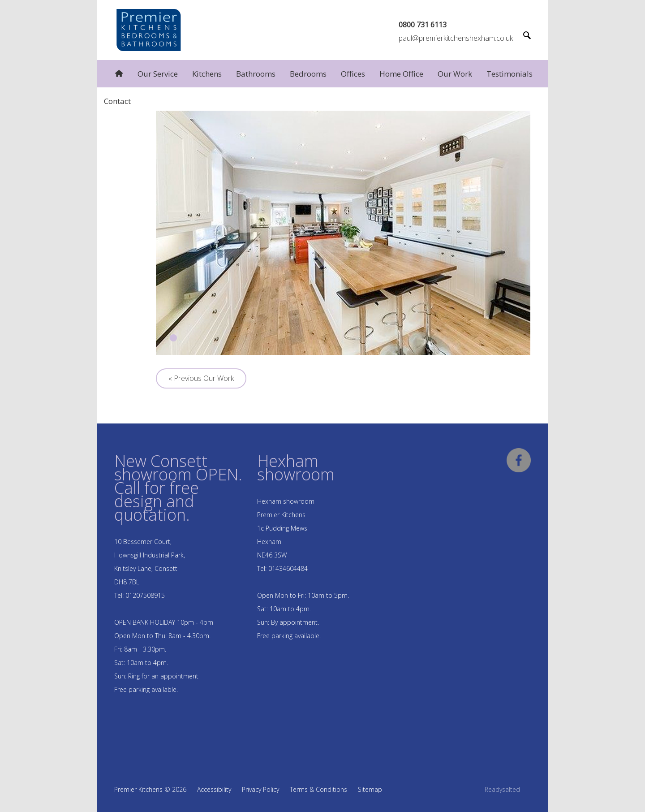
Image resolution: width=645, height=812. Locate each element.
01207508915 (145, 595)
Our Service (158, 74)
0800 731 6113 (423, 25)
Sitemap (370, 789)
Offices (353, 74)
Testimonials (510, 74)
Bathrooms (256, 74)
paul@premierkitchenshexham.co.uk (456, 38)
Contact (117, 101)
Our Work (455, 74)
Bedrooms (308, 74)
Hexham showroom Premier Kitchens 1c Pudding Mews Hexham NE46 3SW (286, 528)
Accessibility (214, 789)
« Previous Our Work (201, 378)
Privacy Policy (260, 789)
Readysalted (502, 789)
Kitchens (207, 74)
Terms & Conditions (318, 789)
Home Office (401, 74)
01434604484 (288, 568)
